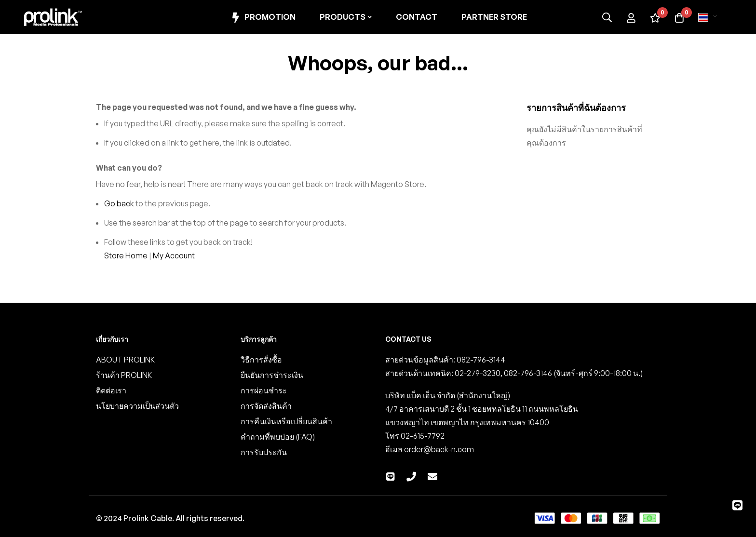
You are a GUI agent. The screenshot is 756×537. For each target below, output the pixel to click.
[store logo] (53, 17)
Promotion (263, 18)
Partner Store (494, 17)
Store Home (126, 255)
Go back (119, 203)
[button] (709, 17)
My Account (174, 255)
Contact (417, 17)
